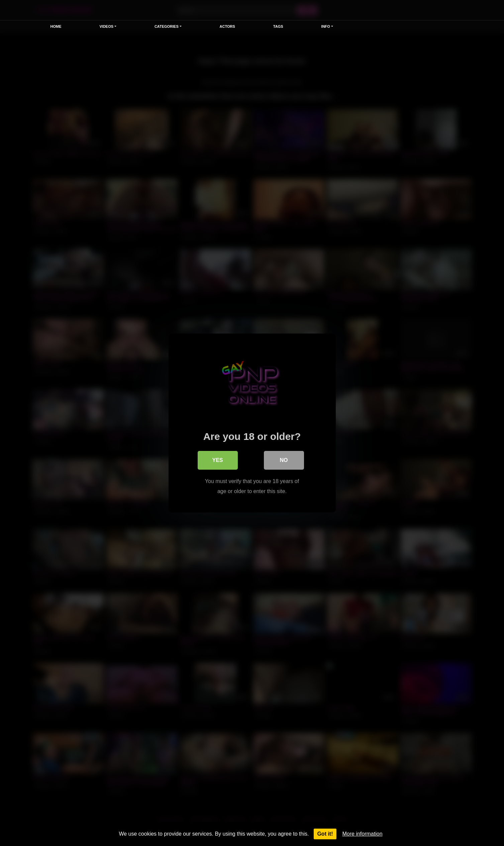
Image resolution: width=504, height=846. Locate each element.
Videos (107, 26)
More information (363, 834)
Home (56, 26)
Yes (217, 460)
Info (326, 26)
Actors (227, 26)
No (284, 460)
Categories (167, 26)
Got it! (325, 834)
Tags (278, 26)
